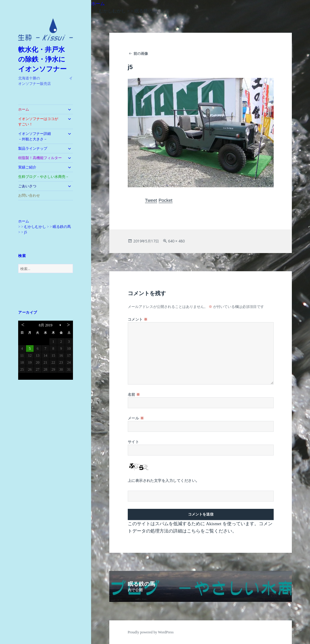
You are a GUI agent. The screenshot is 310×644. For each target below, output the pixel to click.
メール (136, 418)
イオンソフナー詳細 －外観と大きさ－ (40, 136)
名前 (134, 394)
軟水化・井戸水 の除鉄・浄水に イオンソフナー (45, 59)
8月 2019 (46, 325)
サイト (133, 442)
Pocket (166, 200)
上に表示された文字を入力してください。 (164, 480)
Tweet (151, 200)
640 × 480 (176, 241)
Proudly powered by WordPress (151, 632)
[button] (46, 29)
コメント (138, 319)
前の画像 (141, 53)
